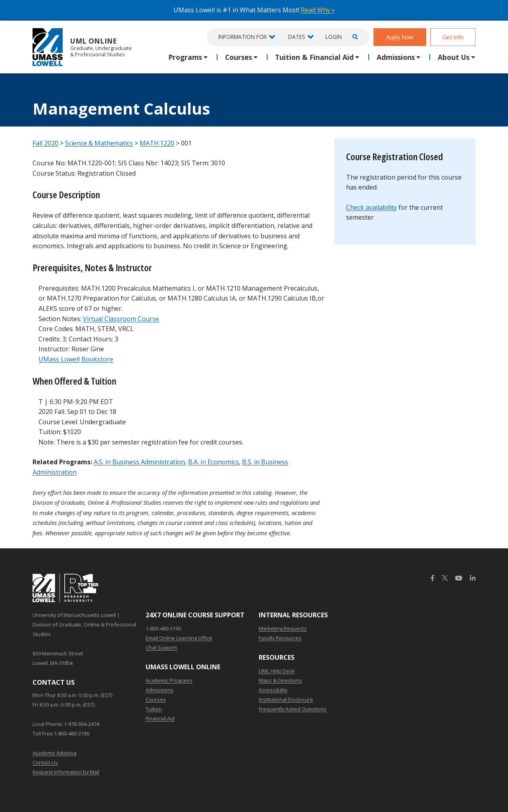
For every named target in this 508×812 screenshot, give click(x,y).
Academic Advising (54, 753)
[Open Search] (354, 37)
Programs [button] (185, 57)
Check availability (371, 207)
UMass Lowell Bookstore (76, 359)
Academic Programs (169, 680)
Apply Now (400, 37)
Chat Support (161, 647)
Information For (242, 37)
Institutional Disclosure (286, 699)
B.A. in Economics (214, 462)
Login (334, 37)
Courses (156, 699)
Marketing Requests (283, 628)
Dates (297, 37)
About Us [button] (454, 57)
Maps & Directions (280, 680)
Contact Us (45, 762)
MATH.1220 (157, 143)
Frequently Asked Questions (293, 709)
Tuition (154, 709)
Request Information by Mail (66, 772)
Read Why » (318, 10)
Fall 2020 (45, 143)
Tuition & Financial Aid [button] (314, 57)
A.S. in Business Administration (139, 462)
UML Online (82, 47)
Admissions (160, 690)
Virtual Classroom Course (121, 319)
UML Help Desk (277, 671)
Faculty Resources (280, 638)
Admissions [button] (396, 57)
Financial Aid (160, 718)
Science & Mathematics (99, 143)
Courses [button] (239, 57)
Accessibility (273, 690)
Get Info (453, 37)
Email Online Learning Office (179, 638)
